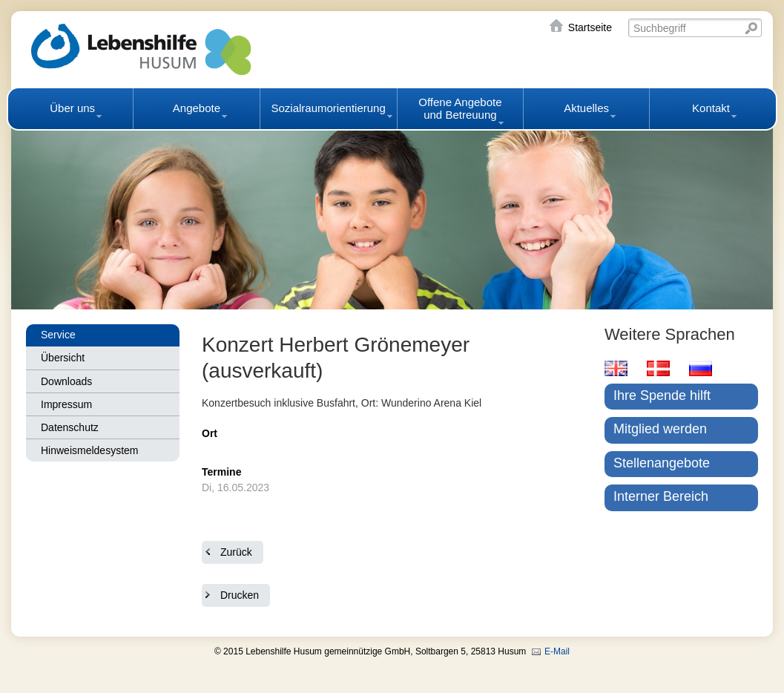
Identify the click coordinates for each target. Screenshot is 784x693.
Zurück (236, 552)
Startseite (590, 27)
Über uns (72, 108)
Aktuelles (586, 108)
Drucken (240, 595)
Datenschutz (70, 427)
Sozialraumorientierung (329, 108)
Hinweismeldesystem (89, 450)
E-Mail (557, 651)
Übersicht (63, 358)
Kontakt (711, 108)
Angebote (197, 108)
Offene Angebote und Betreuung (460, 108)
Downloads (66, 381)
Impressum (66, 404)
